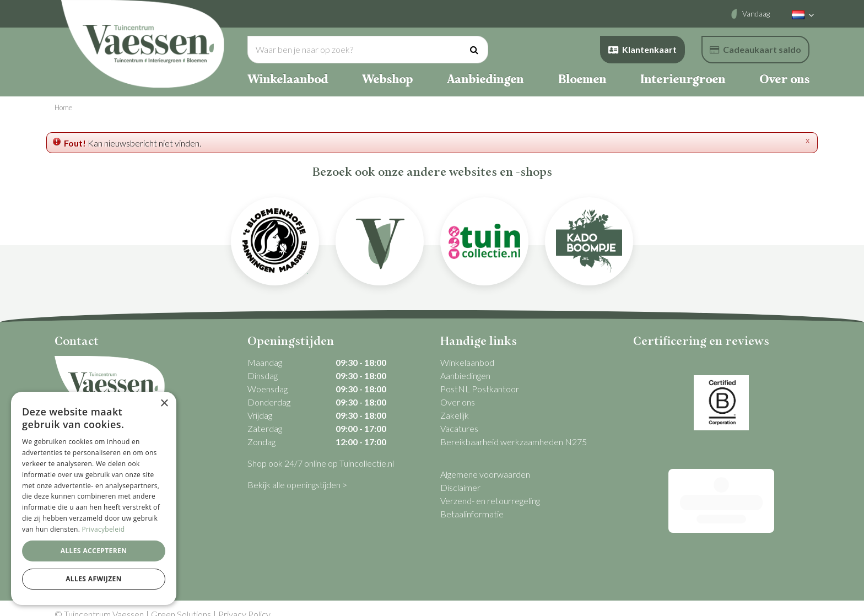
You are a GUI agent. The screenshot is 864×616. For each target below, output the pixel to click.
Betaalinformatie (472, 514)
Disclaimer (460, 487)
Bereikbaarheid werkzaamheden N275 (514, 442)
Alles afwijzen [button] (94, 579)
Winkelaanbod (467, 362)
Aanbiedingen (465, 375)
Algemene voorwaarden (485, 474)
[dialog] (94, 498)
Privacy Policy (244, 602)
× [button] (164, 404)
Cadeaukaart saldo (755, 49)
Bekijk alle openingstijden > (297, 485)
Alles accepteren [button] (94, 551)
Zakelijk (455, 415)
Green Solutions (181, 602)
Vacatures (459, 428)
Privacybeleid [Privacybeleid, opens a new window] (104, 529)
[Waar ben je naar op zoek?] (368, 50)
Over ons (458, 402)
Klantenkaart (642, 49)
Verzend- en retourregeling (490, 501)
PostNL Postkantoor (480, 389)
